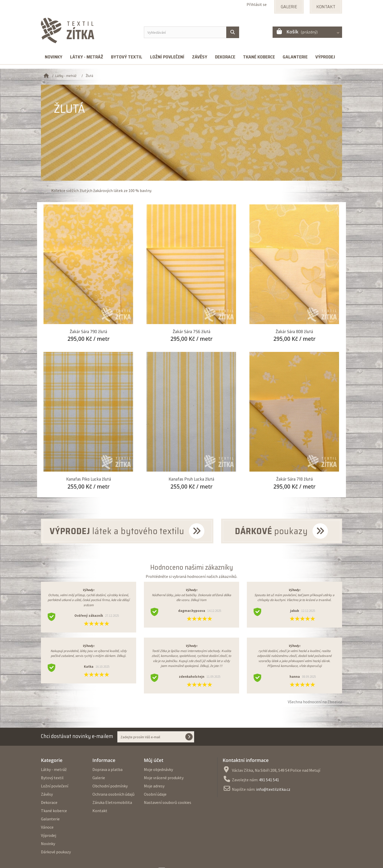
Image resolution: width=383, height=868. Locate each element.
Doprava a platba (107, 769)
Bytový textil (127, 57)
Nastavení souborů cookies (168, 802)
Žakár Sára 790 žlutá (88, 332)
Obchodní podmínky (110, 786)
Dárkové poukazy (56, 852)
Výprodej (325, 57)
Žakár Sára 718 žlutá (294, 479)
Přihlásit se (257, 4)
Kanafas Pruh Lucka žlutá (191, 479)
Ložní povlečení (167, 57)
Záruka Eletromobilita (112, 802)
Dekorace (225, 57)
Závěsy (200, 57)
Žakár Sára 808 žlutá (294, 332)
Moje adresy (154, 786)
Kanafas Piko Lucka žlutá (89, 479)
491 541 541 (269, 780)
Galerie (99, 778)
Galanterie (295, 57)
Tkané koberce (259, 57)
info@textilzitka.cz (273, 789)
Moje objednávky (158, 769)
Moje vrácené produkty (164, 778)
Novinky (54, 57)
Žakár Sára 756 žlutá (191, 332)
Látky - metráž (87, 57)
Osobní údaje (155, 794)
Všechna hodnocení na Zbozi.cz (315, 702)
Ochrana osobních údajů (114, 794)
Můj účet (154, 760)
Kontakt (100, 811)
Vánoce (47, 827)
